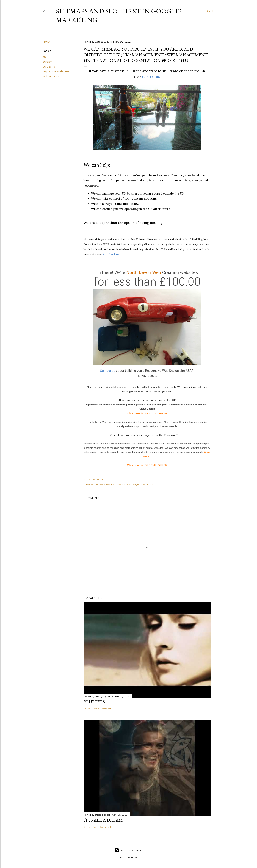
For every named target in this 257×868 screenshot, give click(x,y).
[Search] (209, 11)
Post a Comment (102, 709)
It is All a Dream (103, 820)
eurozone (49, 67)
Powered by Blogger (128, 850)
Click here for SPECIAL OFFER (147, 413)
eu (44, 57)
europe (47, 62)
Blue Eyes (94, 702)
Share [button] (46, 42)
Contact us (151, 77)
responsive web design (57, 71)
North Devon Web (144, 272)
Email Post (98, 479)
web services (51, 76)
